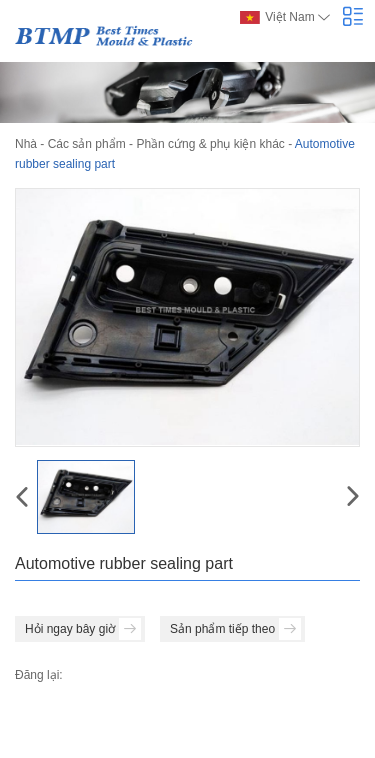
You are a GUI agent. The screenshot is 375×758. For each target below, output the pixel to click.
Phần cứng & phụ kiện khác (210, 144)
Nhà (26, 144)
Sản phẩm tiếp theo (235, 629)
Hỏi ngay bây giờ (83, 629)
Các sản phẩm (87, 144)
